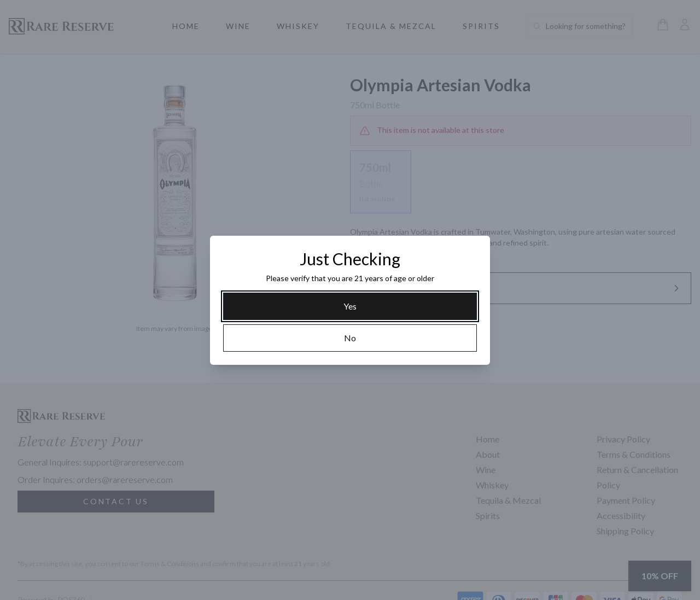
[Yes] (350, 306)
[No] (350, 338)
